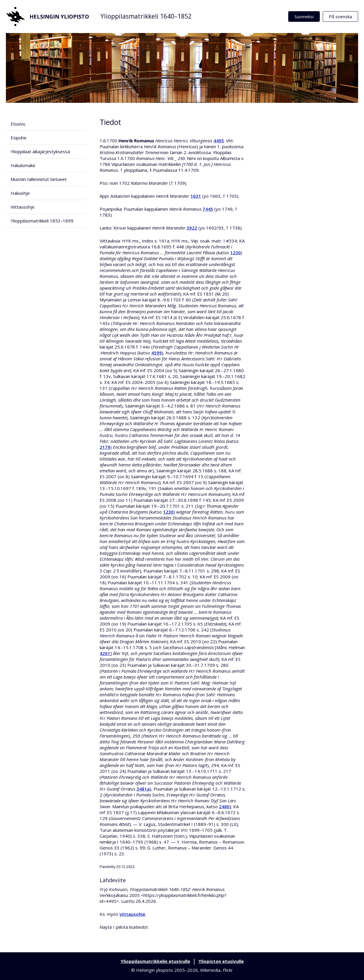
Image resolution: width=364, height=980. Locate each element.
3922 (192, 228)
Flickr (228, 970)
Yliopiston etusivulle (221, 961)
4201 (105, 653)
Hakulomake (23, 165)
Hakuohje (20, 193)
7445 (208, 209)
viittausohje (132, 914)
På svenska (340, 17)
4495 (219, 141)
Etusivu (18, 124)
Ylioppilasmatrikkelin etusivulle (155, 961)
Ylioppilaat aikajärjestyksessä (40, 151)
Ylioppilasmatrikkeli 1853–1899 (42, 221)
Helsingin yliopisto (47, 17)
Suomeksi (304, 17)
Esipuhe (19, 138)
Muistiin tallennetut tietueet (39, 179)
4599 (157, 353)
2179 (105, 447)
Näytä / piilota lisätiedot (124, 927)
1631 (196, 196)
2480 (224, 806)
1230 (235, 253)
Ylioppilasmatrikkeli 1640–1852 (146, 16)
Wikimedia (210, 970)
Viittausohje (23, 207)
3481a (143, 789)
